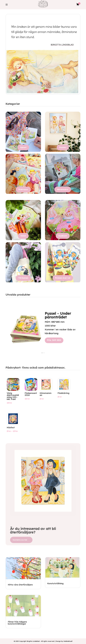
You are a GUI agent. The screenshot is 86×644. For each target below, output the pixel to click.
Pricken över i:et (63, 278)
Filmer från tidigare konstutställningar (17, 623)
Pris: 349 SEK (54, 340)
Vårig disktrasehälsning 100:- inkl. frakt (13, 396)
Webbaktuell (68, 641)
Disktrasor (23, 189)
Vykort (23, 147)
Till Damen (23, 278)
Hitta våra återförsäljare (20, 585)
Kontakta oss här (20, 540)
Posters (63, 147)
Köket (23, 236)
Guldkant (63, 236)
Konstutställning (55, 583)
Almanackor (63, 189)
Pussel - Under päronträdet (58, 315)
